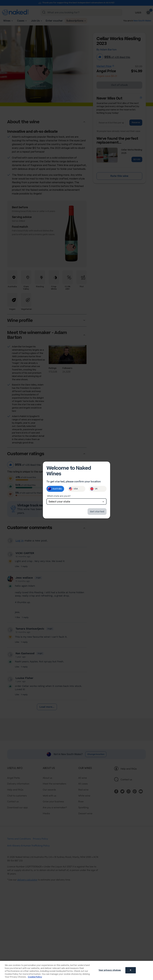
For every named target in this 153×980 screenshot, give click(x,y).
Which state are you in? (59, 496)
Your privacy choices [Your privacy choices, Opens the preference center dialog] (110, 970)
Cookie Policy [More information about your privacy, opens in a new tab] (35, 977)
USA (73, 489)
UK (94, 489)
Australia (55, 489)
